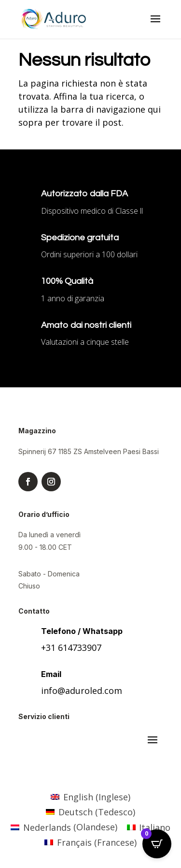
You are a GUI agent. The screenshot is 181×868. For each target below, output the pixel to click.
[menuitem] (90, 797)
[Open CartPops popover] (157, 844)
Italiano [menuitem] (155, 827)
